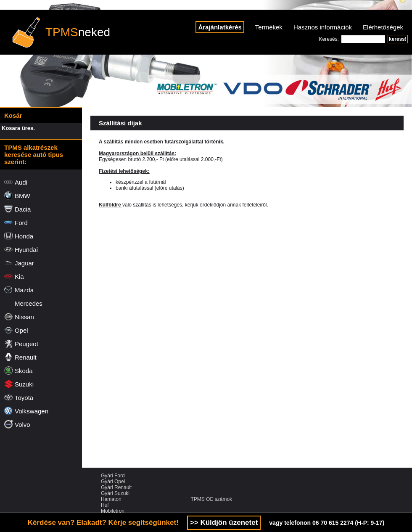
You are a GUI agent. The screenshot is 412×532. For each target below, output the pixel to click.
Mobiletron (113, 511)
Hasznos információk (323, 27)
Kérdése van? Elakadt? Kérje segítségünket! (103, 523)
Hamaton (111, 499)
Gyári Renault (116, 487)
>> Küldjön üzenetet (224, 523)
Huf (105, 505)
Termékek (269, 27)
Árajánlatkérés (220, 27)
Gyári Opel (113, 482)
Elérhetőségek (383, 27)
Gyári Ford (113, 476)
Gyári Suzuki (115, 493)
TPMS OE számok (211, 499)
